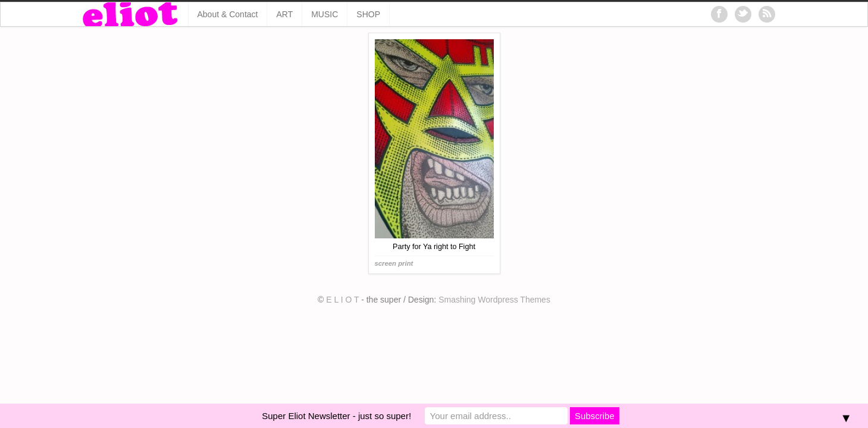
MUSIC (325, 14)
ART (284, 14)
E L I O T (342, 300)
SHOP (368, 14)
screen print (394, 263)
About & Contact (228, 14)
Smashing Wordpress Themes (494, 300)
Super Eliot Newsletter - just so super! (336, 416)
